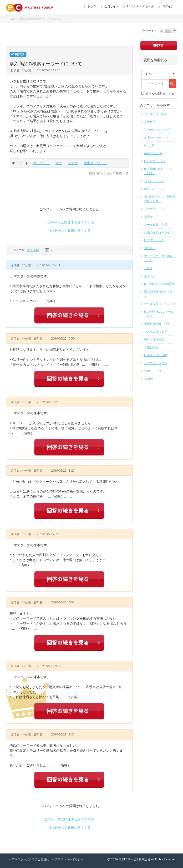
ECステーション (154, 240)
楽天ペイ (150, 276)
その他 (148, 379)
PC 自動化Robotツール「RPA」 (159, 314)
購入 (59, 163)
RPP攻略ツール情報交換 (160, 284)
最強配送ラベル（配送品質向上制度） (160, 199)
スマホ (73, 163)
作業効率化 (151, 347)
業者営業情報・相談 (157, 324)
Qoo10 (149, 145)
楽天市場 (33, 250)
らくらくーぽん (154, 181)
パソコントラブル (156, 363)
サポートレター (154, 371)
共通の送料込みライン (158, 232)
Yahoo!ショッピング (158, 130)
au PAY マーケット (156, 137)
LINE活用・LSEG (155, 161)
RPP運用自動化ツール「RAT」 (158, 171)
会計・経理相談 (154, 339)
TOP (12, 19)
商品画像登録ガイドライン (160, 294)
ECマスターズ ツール (140, 6)
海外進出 (150, 248)
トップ (92, 6)
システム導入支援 (156, 332)
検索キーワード (95, 163)
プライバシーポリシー (69, 859)
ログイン (168, 6)
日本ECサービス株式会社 (134, 859)
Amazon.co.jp (153, 153)
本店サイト (151, 217)
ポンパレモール (154, 189)
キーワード (41, 163)
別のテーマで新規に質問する (69, 230)
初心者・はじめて (156, 114)
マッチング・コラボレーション (160, 258)
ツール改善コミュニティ (160, 304)
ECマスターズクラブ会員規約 (30, 859)
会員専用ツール (154, 209)
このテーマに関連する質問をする (69, 222)
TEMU (148, 268)
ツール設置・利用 (156, 224)
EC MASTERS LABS (156, 355)
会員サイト (112, 6)
